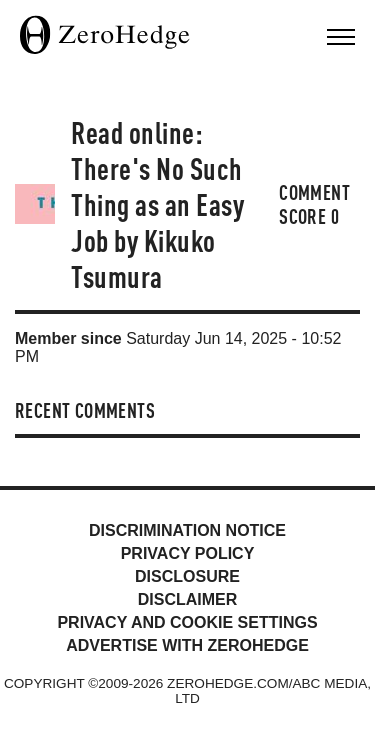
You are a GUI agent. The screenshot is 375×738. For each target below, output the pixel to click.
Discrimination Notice (187, 530)
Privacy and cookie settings (187, 622)
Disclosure (187, 576)
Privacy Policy (188, 553)
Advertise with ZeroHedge (187, 645)
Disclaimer (188, 599)
